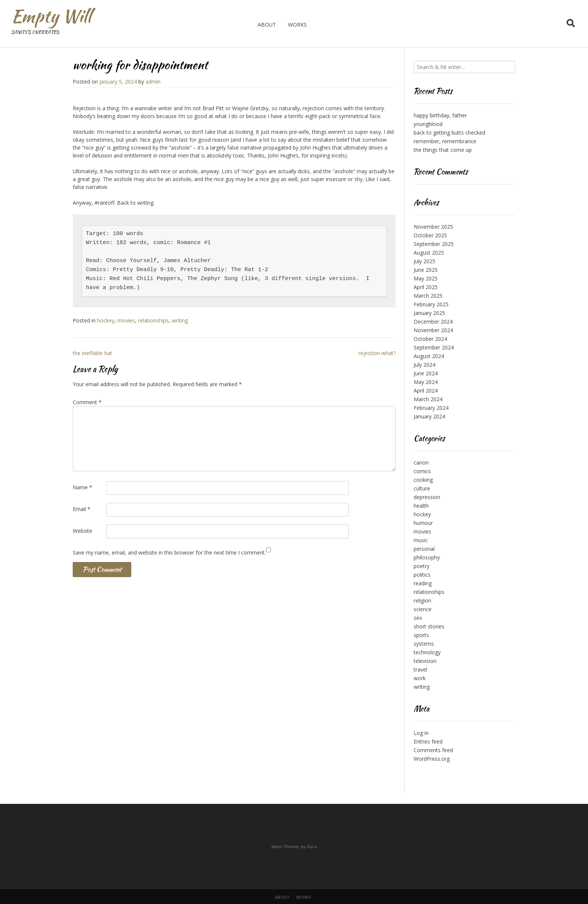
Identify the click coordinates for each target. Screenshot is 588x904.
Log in (421, 733)
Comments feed (433, 750)
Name (82, 487)
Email (82, 509)
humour (423, 523)
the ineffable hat (92, 353)
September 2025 (434, 244)
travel (420, 669)
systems (424, 644)
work (420, 678)
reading (423, 583)
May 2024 (426, 382)
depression (427, 497)
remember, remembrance (445, 141)
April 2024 (426, 391)
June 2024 (426, 373)
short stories (429, 626)
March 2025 (428, 296)
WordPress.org (432, 759)
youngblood (428, 124)
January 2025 (429, 313)
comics (422, 471)
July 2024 (424, 365)
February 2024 (431, 408)
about (267, 25)
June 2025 (426, 270)
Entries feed (428, 741)
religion (422, 600)
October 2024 (430, 339)
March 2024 (428, 399)
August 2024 (429, 356)
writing (180, 320)
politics (422, 575)
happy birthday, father (440, 115)
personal (424, 549)
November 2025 (433, 227)
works (297, 25)
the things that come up (443, 150)
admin (153, 82)
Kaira (312, 846)
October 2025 (430, 235)
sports (421, 635)
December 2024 (433, 322)
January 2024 (429, 416)
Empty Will (51, 16)
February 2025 (431, 304)
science (423, 609)
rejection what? (377, 353)
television (425, 661)
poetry (421, 566)
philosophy (427, 557)
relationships (153, 320)
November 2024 (433, 330)
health (421, 506)
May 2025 (426, 278)
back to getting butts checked (449, 133)
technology (427, 652)
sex (418, 618)
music (421, 540)
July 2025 (424, 261)
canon (421, 462)
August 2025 (429, 253)
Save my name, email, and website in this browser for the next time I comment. (169, 552)
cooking (423, 480)
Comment (87, 402)
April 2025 (426, 287)
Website (82, 531)
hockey (106, 320)
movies (126, 320)
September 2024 (434, 347)
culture (422, 488)
